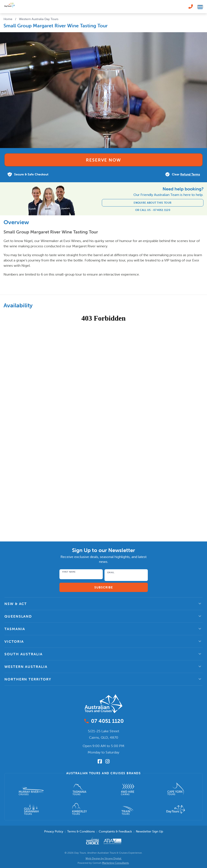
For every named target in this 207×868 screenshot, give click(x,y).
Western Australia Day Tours (39, 19)
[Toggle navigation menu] (200, 7)
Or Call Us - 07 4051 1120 (153, 210)
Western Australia (26, 667)
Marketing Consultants (115, 863)
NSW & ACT (16, 604)
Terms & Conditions (81, 831)
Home (8, 19)
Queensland (18, 616)
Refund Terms (190, 174)
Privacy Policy (54, 831)
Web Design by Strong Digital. (104, 858)
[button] (103, 604)
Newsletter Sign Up (149, 831)
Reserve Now (103, 160)
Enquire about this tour (153, 203)
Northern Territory (28, 679)
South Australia (24, 654)
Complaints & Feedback (115, 831)
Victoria (14, 641)
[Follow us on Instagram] (107, 761)
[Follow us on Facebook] (100, 761)
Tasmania (15, 629)
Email (111, 573)
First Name (69, 572)
